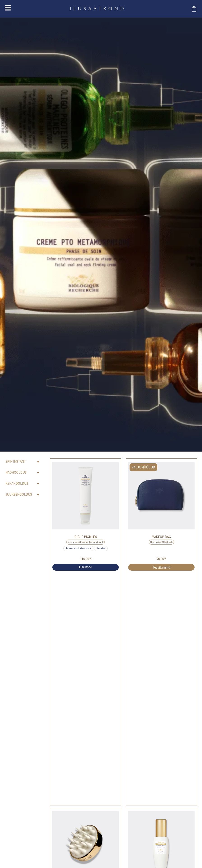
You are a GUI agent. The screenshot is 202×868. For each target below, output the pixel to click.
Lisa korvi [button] (86, 567)
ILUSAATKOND (98, 9)
